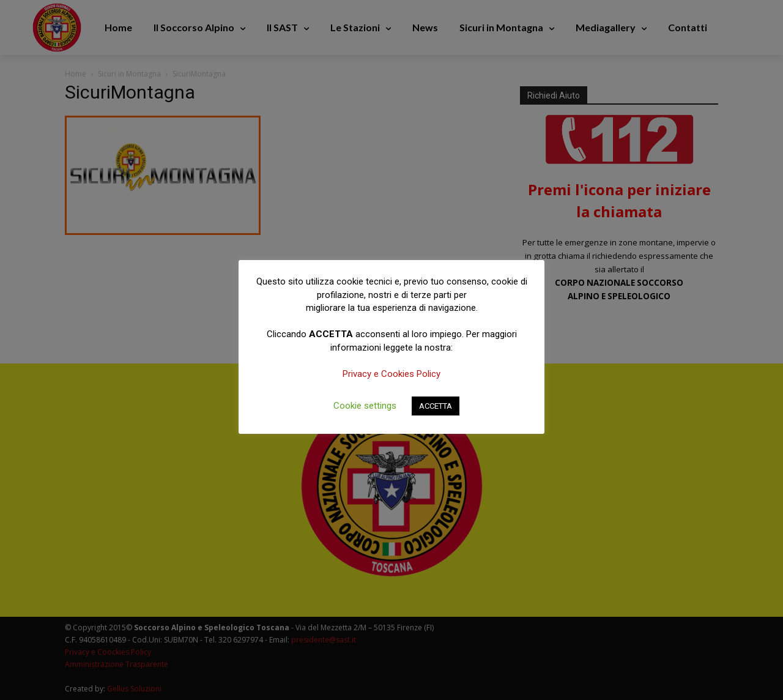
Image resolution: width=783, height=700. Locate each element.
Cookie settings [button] (365, 406)
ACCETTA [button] (436, 406)
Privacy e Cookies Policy (391, 374)
